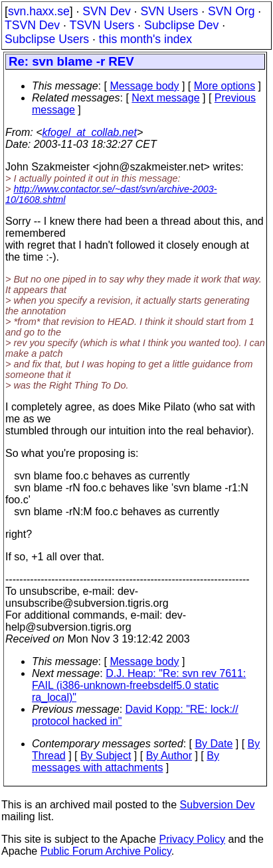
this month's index (145, 39)
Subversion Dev (218, 805)
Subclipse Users (47, 39)
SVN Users (169, 11)
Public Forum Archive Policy (106, 851)
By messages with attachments (126, 762)
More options (225, 86)
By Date (214, 744)
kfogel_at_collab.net (90, 132)
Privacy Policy (192, 839)
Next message (165, 98)
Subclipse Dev (181, 25)
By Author (169, 756)
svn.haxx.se (39, 11)
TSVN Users (102, 25)
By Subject (106, 756)
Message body (144, 86)
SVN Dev (106, 11)
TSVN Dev (32, 25)
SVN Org (231, 11)
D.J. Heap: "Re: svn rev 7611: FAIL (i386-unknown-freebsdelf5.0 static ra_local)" (139, 685)
